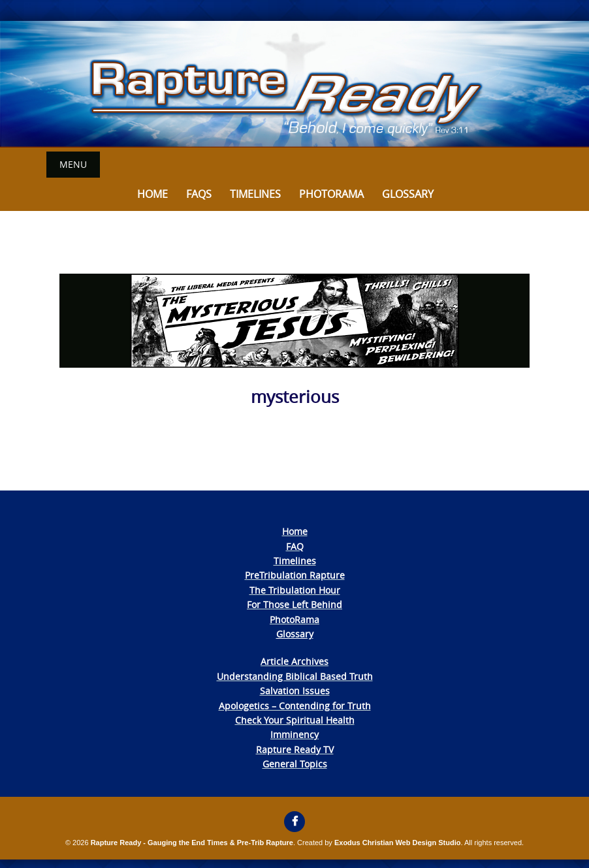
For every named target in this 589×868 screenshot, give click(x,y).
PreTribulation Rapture (295, 575)
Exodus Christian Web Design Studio (398, 843)
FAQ (295, 546)
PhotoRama (294, 619)
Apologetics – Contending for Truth (295, 706)
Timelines (255, 194)
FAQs (199, 194)
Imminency (294, 734)
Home (152, 194)
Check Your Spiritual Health (295, 720)
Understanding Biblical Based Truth (295, 676)
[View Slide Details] (294, 84)
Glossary (408, 194)
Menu (73, 164)
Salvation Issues (295, 691)
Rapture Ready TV (295, 749)
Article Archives (294, 661)
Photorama (331, 194)
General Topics (295, 764)
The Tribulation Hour (295, 590)
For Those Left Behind (294, 604)
